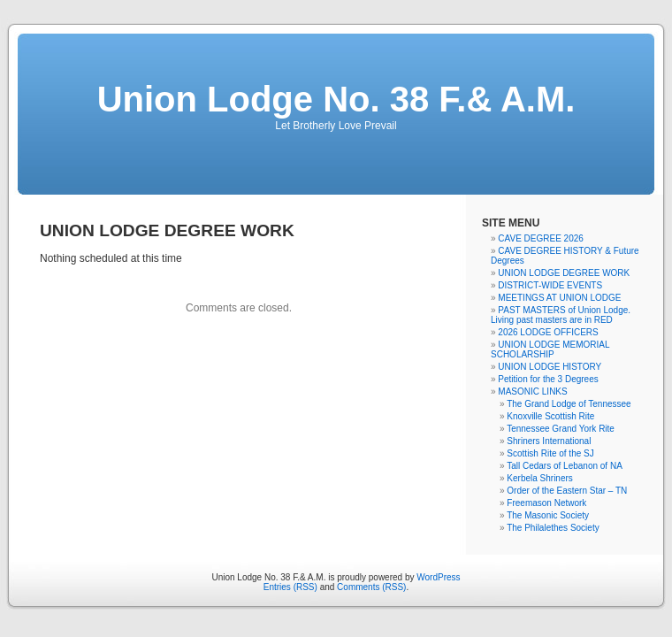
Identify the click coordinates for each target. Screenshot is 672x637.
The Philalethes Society (553, 528)
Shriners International (549, 441)
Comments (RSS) (371, 587)
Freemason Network (546, 503)
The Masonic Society (548, 515)
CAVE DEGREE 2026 (541, 238)
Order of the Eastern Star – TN (567, 491)
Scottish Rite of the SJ (550, 453)
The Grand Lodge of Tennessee (569, 404)
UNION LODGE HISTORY (550, 367)
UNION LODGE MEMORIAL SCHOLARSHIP (550, 349)
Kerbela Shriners (539, 478)
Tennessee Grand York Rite (561, 429)
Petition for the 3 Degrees (548, 379)
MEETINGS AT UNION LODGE (559, 298)
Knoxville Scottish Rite (550, 416)
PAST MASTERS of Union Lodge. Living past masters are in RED (561, 315)
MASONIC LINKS (532, 391)
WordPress (438, 577)
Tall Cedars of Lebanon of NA (565, 466)
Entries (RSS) (290, 587)
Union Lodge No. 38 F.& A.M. (336, 99)
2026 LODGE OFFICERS (548, 332)
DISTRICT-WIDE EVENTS (550, 285)
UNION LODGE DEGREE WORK (564, 273)
